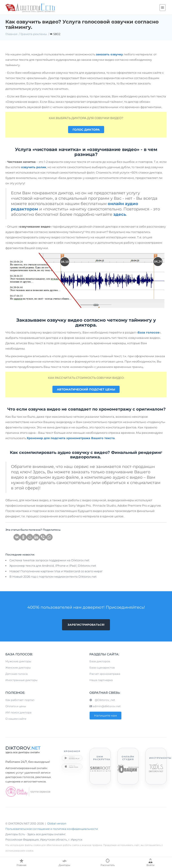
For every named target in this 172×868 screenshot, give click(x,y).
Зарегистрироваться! (86, 625)
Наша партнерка (101, 680)
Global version (57, 823)
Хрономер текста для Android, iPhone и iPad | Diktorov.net (53, 566)
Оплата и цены (16, 706)
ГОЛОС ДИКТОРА (86, 130)
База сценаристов (102, 668)
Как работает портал (20, 700)
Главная (11, 34)
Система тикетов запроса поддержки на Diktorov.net (49, 560)
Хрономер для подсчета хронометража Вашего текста (71, 438)
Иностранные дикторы (21, 680)
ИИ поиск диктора (18, 712)
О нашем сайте (16, 719)
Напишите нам (105, 715)
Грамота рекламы (34, 34)
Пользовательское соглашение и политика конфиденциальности (52, 829)
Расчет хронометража (105, 674)
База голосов (148, 332)
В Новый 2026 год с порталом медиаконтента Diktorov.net (53, 577)
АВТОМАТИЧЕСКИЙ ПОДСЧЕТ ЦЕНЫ (86, 389)
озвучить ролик (34, 167)
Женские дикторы (18, 668)
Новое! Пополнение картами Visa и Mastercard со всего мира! (56, 571)
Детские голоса (16, 674)
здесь (120, 214)
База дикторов (100, 661)
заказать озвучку (109, 54)
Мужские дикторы (18, 661)
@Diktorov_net (102, 700)
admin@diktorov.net (105, 706)
